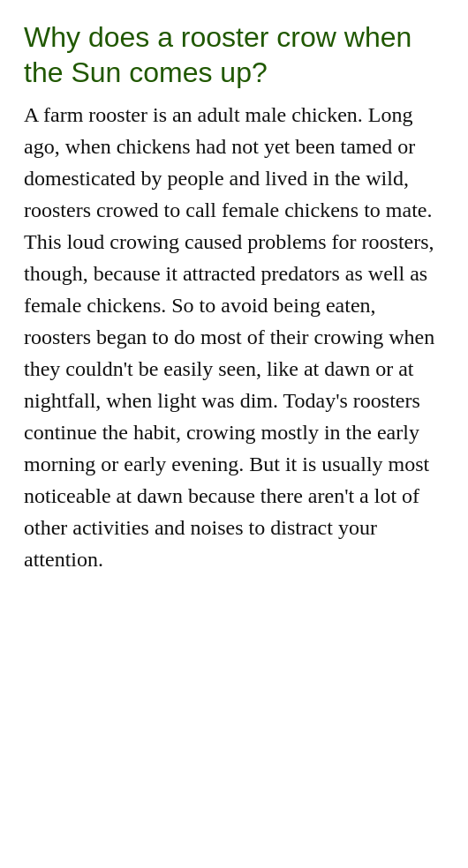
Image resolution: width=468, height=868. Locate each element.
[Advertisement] (234, 745)
